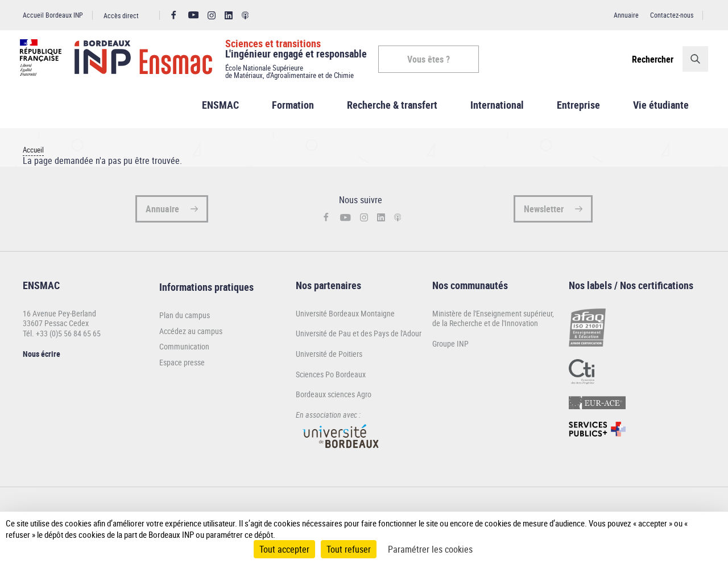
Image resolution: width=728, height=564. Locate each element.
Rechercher (650, 59)
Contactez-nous (672, 15)
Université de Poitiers (329, 359)
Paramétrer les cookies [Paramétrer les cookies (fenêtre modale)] (430, 549)
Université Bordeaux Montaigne (345, 318)
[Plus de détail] (701, 529)
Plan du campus (185, 320)
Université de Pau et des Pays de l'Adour (359, 339)
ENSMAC (220, 110)
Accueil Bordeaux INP (53, 15)
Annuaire (626, 15)
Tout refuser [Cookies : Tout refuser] (349, 549)
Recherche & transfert (392, 110)
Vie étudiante (661, 110)
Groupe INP (450, 349)
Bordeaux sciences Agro (334, 400)
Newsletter (544, 214)
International (497, 110)
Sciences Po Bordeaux (331, 379)
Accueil (33, 155)
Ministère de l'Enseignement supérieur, (493, 318)
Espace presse (182, 368)
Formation (293, 110)
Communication (184, 352)
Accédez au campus (191, 336)
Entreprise (578, 110)
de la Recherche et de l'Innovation (485, 329)
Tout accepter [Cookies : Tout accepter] (284, 549)
